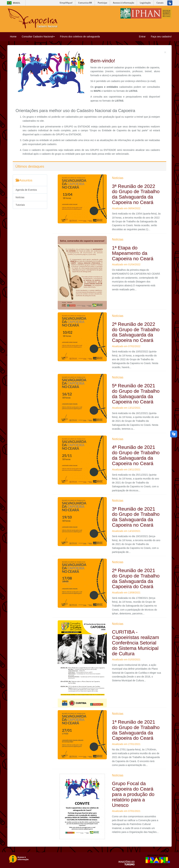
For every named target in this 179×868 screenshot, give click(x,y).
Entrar (142, 37)
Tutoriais (20, 205)
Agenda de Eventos (26, 190)
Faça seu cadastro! (161, 37)
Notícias (20, 197)
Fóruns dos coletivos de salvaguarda (80, 37)
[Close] (165, 52)
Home (13, 37)
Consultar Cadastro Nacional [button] (38, 37)
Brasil (13, 3)
